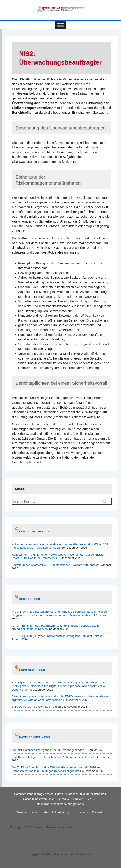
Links (34, 812)
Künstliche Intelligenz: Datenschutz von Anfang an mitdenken (51, 757)
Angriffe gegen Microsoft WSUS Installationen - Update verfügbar (53, 565)
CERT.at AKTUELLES (34, 531)
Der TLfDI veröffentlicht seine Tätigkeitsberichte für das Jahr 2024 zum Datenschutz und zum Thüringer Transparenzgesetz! (57, 769)
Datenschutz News (35, 737)
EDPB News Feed (32, 670)
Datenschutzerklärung (55, 812)
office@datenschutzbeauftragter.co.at (61, 804)
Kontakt (97, 812)
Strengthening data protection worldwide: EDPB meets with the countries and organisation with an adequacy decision (61, 698)
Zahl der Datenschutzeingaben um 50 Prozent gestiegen (48, 750)
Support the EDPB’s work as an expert (36, 707)
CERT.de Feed (30, 599)
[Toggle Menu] (60, 25)
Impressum (81, 812)
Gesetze (21, 812)
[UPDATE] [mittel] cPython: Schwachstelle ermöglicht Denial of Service (57, 636)
